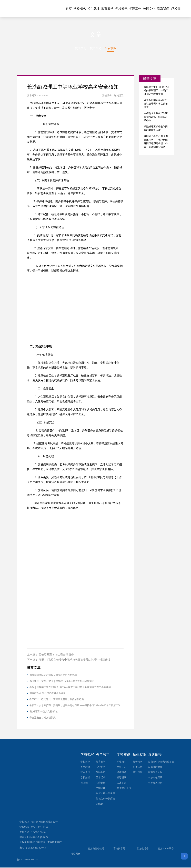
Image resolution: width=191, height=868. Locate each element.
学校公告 (122, 767)
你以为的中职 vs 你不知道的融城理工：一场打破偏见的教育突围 (156, 91)
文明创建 (101, 788)
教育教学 (107, 8)
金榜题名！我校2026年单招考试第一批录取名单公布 (156, 117)
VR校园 (176, 8)
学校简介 (85, 762)
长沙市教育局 (155, 778)
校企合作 (85, 773)
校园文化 (149, 8)
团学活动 (101, 778)
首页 (69, 8)
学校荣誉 (85, 778)
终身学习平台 (124, 788)
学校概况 (80, 8)
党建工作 (135, 8)
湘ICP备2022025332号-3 (33, 848)
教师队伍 (101, 773)
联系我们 (163, 8)
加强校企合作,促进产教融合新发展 (48, 694)
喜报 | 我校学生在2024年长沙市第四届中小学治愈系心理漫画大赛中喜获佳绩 (70, 687)
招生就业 (94, 8)
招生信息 (138, 767)
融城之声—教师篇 (105, 799)
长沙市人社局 (155, 783)
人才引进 (122, 783)
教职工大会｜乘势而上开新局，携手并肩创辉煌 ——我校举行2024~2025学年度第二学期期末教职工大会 (77, 706)
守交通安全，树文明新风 (43, 718)
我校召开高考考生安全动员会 (56, 655)
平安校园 (111, 48)
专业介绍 (101, 767)
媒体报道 (122, 773)
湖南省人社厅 (155, 773)
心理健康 (101, 783)
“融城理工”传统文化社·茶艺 (44, 712)
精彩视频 (122, 778)
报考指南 (138, 762)
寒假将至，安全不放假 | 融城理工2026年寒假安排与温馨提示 (62, 681)
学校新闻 (122, 762)
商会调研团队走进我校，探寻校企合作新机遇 (53, 675)
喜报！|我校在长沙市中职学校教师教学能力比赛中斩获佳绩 (74, 660)
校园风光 (96, 48)
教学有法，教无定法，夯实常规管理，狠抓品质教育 (57, 700)
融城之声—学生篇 (105, 794)
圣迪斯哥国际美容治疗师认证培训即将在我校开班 (156, 104)
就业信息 (138, 773)
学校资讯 (121, 8)
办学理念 (85, 767)
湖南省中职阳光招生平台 (161, 762)
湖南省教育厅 (155, 767)
